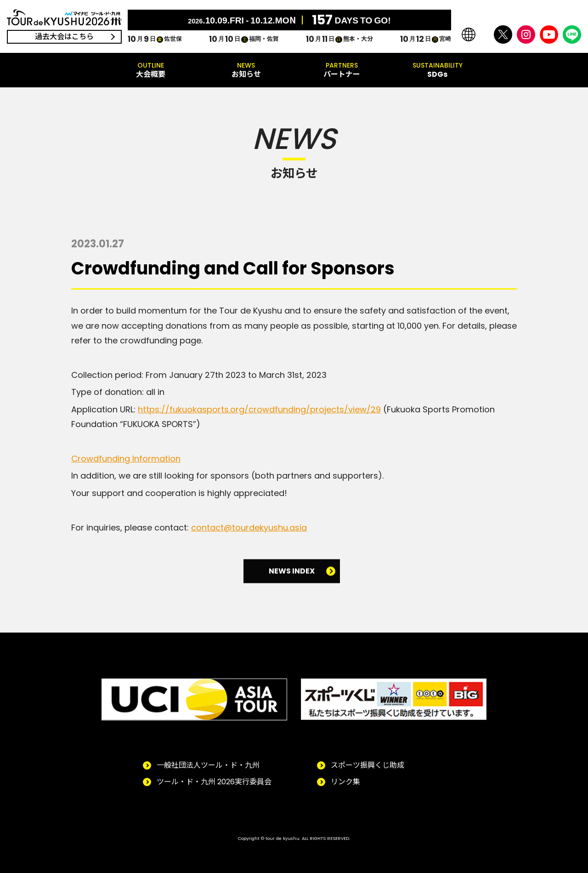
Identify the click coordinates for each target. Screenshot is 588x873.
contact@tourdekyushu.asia (249, 528)
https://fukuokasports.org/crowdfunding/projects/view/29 (259, 409)
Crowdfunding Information (126, 459)
